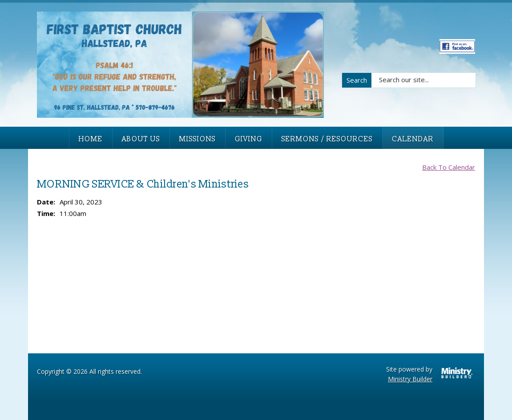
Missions (198, 139)
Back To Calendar (449, 167)
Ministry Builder (410, 379)
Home (91, 139)
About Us (141, 139)
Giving (249, 139)
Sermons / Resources (327, 139)
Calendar (413, 139)
